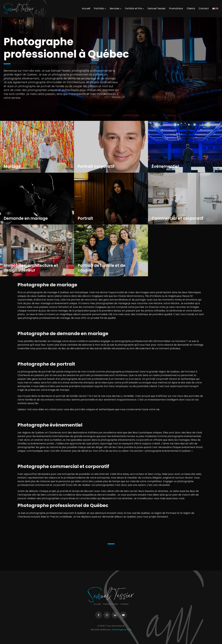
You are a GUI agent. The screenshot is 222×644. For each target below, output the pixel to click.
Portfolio (100, 8)
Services (115, 8)
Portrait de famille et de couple (101, 268)
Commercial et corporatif (178, 218)
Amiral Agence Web (122, 630)
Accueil (86, 8)
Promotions (176, 8)
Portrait (85, 218)
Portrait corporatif (96, 166)
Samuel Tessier (157, 8)
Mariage (12, 166)
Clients (191, 8)
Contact (204, 8)
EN (215, 8)
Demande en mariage (26, 218)
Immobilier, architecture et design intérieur (31, 268)
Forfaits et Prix (134, 8)
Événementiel (165, 166)
